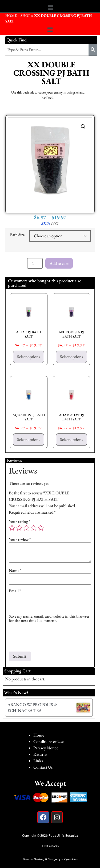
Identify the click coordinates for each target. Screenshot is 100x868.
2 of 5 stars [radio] (19, 528)
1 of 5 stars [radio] (12, 528)
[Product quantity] (35, 263)
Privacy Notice (46, 748)
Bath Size (17, 235)
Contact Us (43, 767)
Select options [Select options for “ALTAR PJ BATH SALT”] (29, 357)
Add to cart (59, 263)
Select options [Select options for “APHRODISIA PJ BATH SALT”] (71, 357)
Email (15, 591)
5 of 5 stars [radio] (41, 528)
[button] (50, 7)
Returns (40, 754)
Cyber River (71, 859)
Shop (25, 15)
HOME (11, 15)
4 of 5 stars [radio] (34, 528)
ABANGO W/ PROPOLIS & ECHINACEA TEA (32, 708)
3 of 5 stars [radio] (26, 528)
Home (39, 735)
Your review (20, 540)
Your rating (20, 522)
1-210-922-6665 (50, 846)
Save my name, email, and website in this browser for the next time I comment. (49, 618)
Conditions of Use (48, 741)
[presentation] (49, 638)
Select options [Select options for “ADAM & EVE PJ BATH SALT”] (71, 439)
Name (15, 571)
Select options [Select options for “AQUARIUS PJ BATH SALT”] (29, 439)
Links (38, 761)
